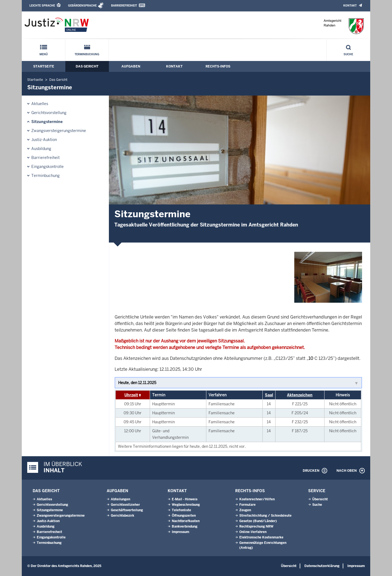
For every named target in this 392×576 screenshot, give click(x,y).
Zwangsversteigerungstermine (59, 131)
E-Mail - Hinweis (185, 499)
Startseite (44, 66)
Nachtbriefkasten (186, 521)
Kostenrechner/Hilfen (257, 499)
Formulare (247, 505)
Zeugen (245, 510)
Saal (269, 395)
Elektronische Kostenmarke (261, 537)
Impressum (180, 532)
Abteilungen (120, 499)
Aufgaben (131, 66)
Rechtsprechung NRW (256, 526)
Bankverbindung (185, 526)
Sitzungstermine (47, 122)
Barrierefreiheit (124, 6)
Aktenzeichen (300, 395)
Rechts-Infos (218, 66)
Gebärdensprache (82, 6)
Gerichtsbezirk (122, 516)
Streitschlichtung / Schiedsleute (265, 516)
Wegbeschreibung (186, 505)
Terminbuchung (87, 54)
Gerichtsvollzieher (125, 505)
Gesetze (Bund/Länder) (258, 521)
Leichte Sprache (42, 6)
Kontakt (350, 6)
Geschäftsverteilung (127, 510)
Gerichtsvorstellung (49, 113)
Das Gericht (87, 66)
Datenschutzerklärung (322, 566)
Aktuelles (40, 104)
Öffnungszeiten (184, 516)
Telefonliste (181, 510)
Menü (44, 54)
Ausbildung (41, 149)
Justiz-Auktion (44, 140)
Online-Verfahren (253, 532)
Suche (348, 54)
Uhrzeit (131, 395)
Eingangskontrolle (48, 167)
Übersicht (320, 499)
